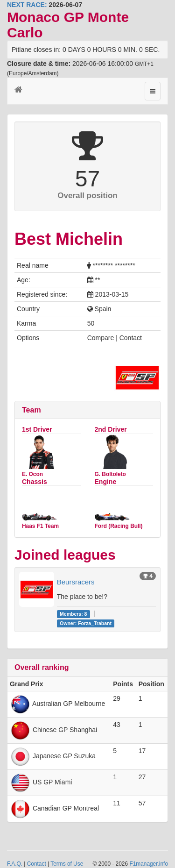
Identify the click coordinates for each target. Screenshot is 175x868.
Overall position (87, 196)
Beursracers (76, 582)
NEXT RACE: (27, 5)
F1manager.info (149, 864)
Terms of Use (67, 864)
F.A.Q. (15, 864)
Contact (37, 864)
